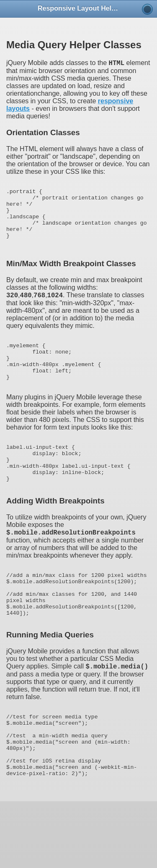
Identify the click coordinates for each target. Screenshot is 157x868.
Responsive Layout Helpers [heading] (78, 8)
